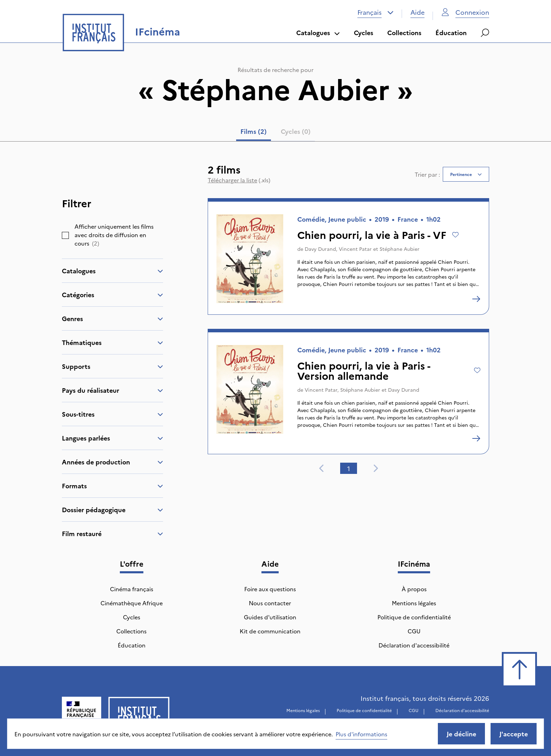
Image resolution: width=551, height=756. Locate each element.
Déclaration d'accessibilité (414, 645)
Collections (404, 32)
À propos (414, 589)
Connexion (465, 12)
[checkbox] (65, 235)
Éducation (451, 32)
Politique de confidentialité (414, 617)
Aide (417, 12)
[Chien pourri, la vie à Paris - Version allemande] (476, 438)
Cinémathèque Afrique (132, 603)
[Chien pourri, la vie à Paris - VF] (476, 299)
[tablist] (275, 133)
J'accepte (514, 734)
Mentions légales (414, 603)
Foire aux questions (270, 589)
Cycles (364, 32)
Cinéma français (132, 589)
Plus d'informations (361, 734)
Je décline (461, 734)
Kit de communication (270, 631)
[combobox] (375, 12)
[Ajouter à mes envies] (455, 235)
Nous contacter (270, 603)
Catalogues (318, 32)
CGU (414, 631)
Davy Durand (320, 249)
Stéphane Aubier (400, 249)
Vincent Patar (355, 249)
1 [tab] (349, 468)
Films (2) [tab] (254, 131)
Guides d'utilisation (270, 617)
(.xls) (239, 180)
